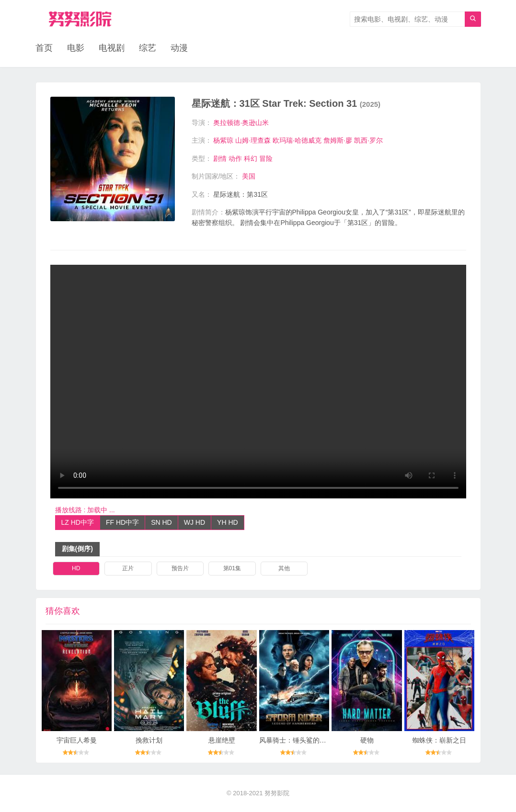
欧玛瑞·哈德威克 (297, 140)
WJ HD (195, 522)
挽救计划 (149, 740)
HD (76, 568)
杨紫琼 (223, 140)
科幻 (251, 158)
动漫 (179, 48)
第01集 (232, 568)
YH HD (228, 522)
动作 (235, 158)
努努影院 (277, 793)
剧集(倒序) (77, 549)
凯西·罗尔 (368, 140)
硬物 (367, 740)
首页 (44, 48)
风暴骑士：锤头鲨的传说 (296, 740)
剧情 (220, 158)
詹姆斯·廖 (338, 140)
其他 (284, 568)
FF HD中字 (122, 522)
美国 (249, 176)
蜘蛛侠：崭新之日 (439, 740)
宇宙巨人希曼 (77, 740)
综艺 (148, 48)
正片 (128, 568)
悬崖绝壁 (222, 740)
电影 (76, 48)
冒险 (266, 158)
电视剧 (112, 48)
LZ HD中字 (78, 522)
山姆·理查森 (253, 140)
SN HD (161, 522)
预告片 (180, 568)
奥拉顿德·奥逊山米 (241, 123)
